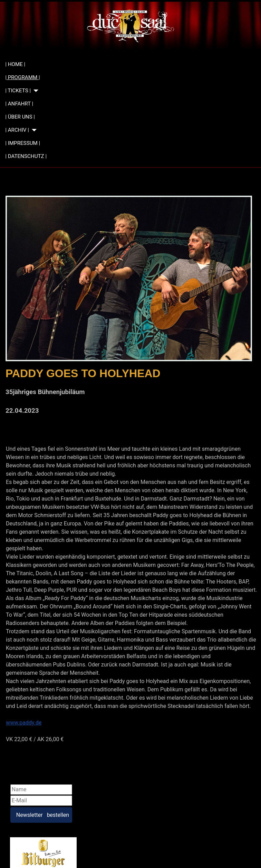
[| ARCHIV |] (33, 130)
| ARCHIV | (17, 130)
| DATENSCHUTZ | (26, 156)
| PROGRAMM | (22, 77)
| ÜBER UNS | (20, 117)
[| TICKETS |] (35, 91)
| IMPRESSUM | (23, 143)
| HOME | (15, 64)
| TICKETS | (18, 91)
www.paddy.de (24, 723)
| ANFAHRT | (19, 104)
